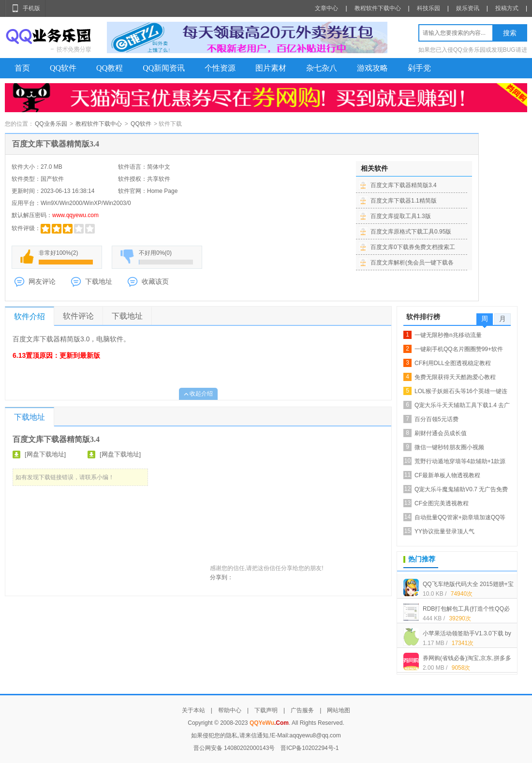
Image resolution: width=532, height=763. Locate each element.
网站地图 (339, 710)
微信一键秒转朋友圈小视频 (449, 447)
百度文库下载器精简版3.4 (404, 185)
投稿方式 (507, 8)
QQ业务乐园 (51, 124)
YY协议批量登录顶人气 (444, 531)
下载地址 (99, 281)
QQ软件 (63, 68)
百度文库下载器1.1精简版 (404, 201)
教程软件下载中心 (378, 8)
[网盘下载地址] (45, 454)
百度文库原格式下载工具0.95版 (411, 232)
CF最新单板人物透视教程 (447, 475)
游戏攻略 (372, 68)
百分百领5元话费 (436, 419)
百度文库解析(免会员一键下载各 (412, 263)
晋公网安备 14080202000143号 (234, 748)
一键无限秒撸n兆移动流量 (448, 335)
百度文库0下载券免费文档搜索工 (413, 247)
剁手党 (419, 68)
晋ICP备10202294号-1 (310, 748)
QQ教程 (110, 68)
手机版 (31, 8)
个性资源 (220, 68)
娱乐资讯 (468, 8)
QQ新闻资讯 (164, 68)
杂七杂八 (322, 68)
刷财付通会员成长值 (441, 433)
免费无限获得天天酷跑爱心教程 (455, 377)
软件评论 (78, 316)
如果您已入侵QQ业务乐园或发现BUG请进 (473, 50)
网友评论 (42, 281)
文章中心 (326, 8)
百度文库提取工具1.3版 (401, 216)
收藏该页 (155, 281)
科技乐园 (429, 8)
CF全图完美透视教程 (442, 503)
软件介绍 (30, 316)
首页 (22, 68)
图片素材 (271, 68)
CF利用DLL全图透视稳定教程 (453, 363)
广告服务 (302, 710)
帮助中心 (230, 710)
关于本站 (193, 710)
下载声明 (266, 710)
